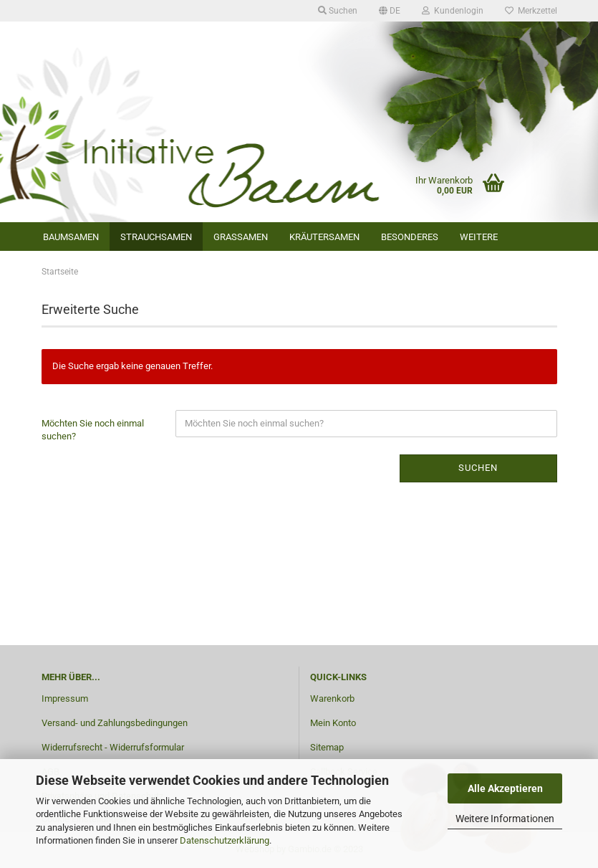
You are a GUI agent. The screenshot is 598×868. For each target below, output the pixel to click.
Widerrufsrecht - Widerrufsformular (113, 747)
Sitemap (327, 747)
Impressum (65, 698)
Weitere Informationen (505, 819)
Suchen (338, 11)
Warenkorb (332, 698)
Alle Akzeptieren (505, 788)
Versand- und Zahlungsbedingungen (115, 723)
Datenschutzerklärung (225, 840)
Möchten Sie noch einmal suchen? (93, 430)
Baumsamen (71, 237)
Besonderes (410, 237)
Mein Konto (333, 723)
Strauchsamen (156, 237)
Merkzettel (531, 11)
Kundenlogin (453, 11)
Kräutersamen (324, 237)
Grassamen (241, 237)
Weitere (479, 237)
